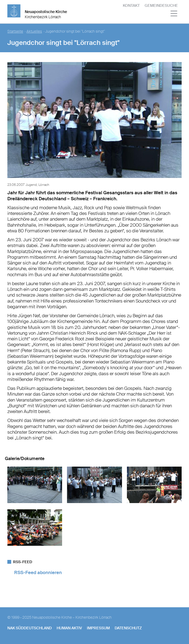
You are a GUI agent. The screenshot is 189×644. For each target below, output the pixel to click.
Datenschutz (128, 628)
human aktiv (69, 628)
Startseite (15, 31)
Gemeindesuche (161, 5)
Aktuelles (34, 31)
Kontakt (131, 5)
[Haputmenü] (174, 14)
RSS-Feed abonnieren (38, 572)
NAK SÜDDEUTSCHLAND (30, 628)
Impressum (98, 628)
